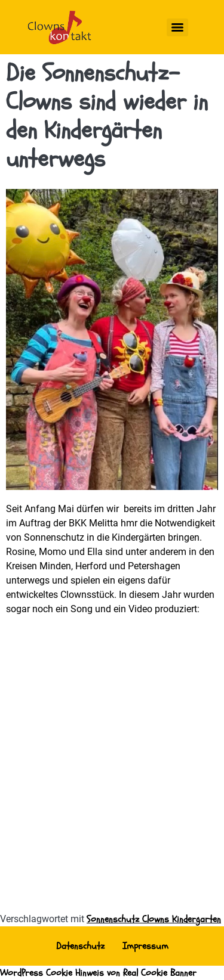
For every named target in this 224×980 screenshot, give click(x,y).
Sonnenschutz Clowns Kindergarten (154, 919)
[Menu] (177, 27)
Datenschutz (80, 946)
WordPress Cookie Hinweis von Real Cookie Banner (98, 973)
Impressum (145, 946)
